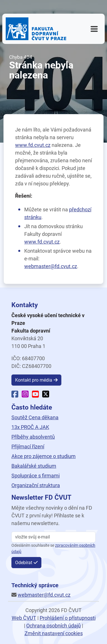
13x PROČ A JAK (30, 427)
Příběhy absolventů (33, 437)
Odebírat (24, 563)
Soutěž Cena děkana (35, 417)
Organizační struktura (36, 485)
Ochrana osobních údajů (53, 626)
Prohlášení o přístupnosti (68, 618)
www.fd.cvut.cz (33, 145)
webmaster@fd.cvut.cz (51, 266)
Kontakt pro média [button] (34, 380)
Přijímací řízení (28, 446)
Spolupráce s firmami (36, 476)
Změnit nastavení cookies (54, 633)
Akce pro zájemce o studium (44, 456)
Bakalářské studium (34, 466)
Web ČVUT (24, 618)
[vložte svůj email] (53, 537)
